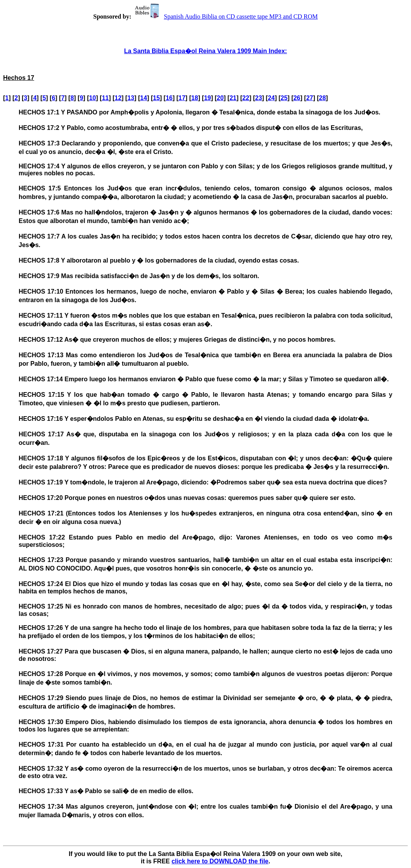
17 (182, 98)
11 (105, 98)
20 (220, 98)
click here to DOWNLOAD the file (220, 861)
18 (195, 98)
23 (258, 98)
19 (208, 98)
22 (246, 98)
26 (297, 98)
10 (92, 98)
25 (284, 98)
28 (323, 98)
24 (271, 98)
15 (156, 98)
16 (169, 98)
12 (118, 98)
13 (131, 98)
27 (310, 98)
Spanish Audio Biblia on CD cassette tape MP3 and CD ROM (225, 16)
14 (144, 98)
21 (233, 98)
